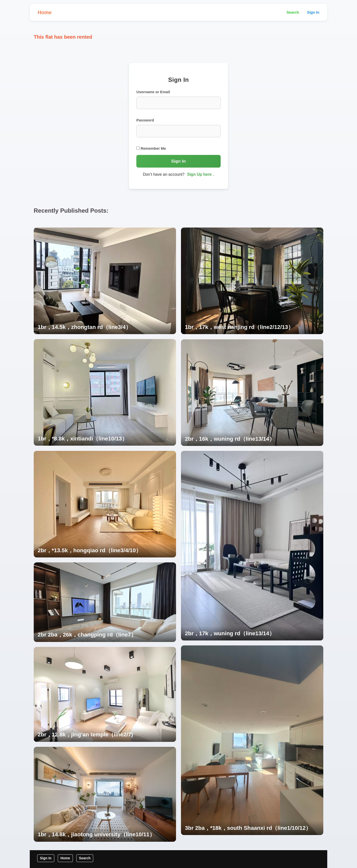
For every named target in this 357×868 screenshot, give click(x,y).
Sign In (313, 12)
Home (45, 12)
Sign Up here (199, 174)
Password (145, 120)
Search (293, 12)
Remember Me (151, 148)
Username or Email (153, 92)
